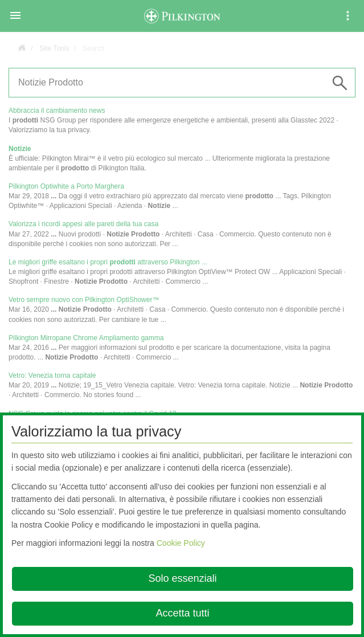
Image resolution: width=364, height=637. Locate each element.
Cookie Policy (181, 543)
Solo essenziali (182, 578)
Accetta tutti (182, 613)
